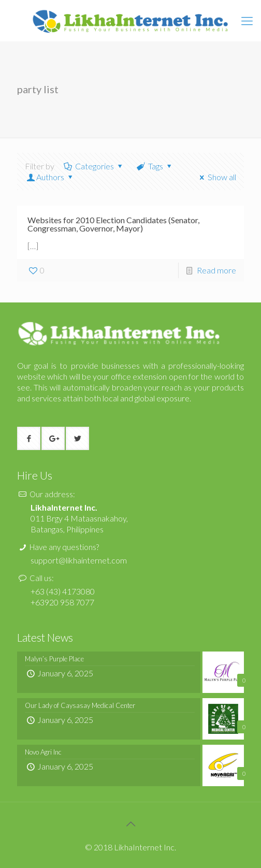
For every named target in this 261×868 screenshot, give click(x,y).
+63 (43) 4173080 (63, 591)
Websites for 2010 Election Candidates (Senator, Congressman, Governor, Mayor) (113, 224)
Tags (155, 166)
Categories (94, 166)
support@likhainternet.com (79, 560)
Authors (50, 177)
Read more (216, 270)
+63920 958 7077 (62, 602)
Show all (216, 177)
